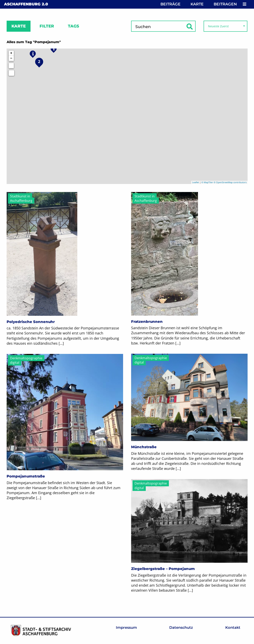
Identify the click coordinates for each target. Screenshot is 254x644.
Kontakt (233, 628)
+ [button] (11, 53)
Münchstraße (144, 447)
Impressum (126, 628)
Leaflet (196, 182)
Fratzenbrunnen (147, 322)
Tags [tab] (73, 26)
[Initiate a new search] (11, 66)
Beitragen (225, 4)
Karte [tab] (19, 26)
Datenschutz (181, 628)
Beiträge (170, 4)
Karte (197, 4)
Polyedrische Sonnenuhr (31, 322)
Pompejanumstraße (26, 476)
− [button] (11, 58)
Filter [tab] (47, 26)
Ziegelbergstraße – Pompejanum (163, 569)
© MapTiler (207, 182)
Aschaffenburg (26, 4)
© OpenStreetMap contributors (230, 182)
